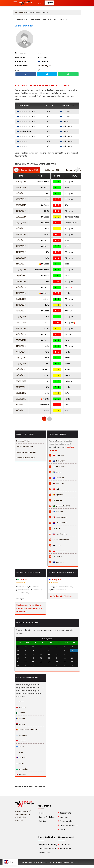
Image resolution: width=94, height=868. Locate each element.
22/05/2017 (21, 258)
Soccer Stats (65, 813)
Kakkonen (22, 141)
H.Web (55, 528)
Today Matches (67, 821)
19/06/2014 (21, 405)
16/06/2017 (21, 246)
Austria (21, 763)
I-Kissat (68, 375)
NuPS (47, 199)
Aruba (20, 747)
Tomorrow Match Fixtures (26, 458)
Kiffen (67, 276)
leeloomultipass (59, 540)
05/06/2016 (21, 340)
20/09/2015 (21, 364)
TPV (67, 205)
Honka (64, 121)
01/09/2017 (21, 199)
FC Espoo (65, 111)
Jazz (67, 264)
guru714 (55, 500)
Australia (21, 758)
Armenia (21, 741)
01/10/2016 (21, 276)
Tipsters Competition (69, 825)
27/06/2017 (21, 234)
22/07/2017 (21, 217)
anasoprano (57, 551)
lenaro (55, 545)
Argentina (22, 735)
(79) (27, 170)
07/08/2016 (21, 317)
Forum (63, 829)
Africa (20, 702)
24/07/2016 (21, 323)
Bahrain (21, 775)
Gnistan (46, 370)
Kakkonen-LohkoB (26, 111)
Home (42, 813)
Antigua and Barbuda (27, 730)
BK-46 (47, 211)
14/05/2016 (21, 346)
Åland (47, 323)
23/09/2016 (21, 281)
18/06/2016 (21, 334)
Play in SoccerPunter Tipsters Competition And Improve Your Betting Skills (30, 608)
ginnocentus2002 (59, 506)
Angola (21, 724)
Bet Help (43, 821)
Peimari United (43, 182)
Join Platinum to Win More (60, 596)
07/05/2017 (21, 270)
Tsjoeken (56, 495)
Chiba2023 (57, 557)
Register (49, 3)
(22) (51, 170)
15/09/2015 (21, 370)
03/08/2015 (21, 399)
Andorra (21, 718)
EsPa (67, 188)
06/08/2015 (21, 393)
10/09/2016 (21, 293)
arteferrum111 (57, 467)
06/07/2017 (21, 223)
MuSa (47, 234)
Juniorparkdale (58, 517)
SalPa (47, 193)
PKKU (47, 364)
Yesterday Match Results (26, 452)
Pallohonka (66, 126)
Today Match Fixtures (25, 447)
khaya (55, 472)
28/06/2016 (21, 328)
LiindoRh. (22, 580)
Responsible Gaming (48, 844)
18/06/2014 (21, 411)
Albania (21, 707)
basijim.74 (56, 478)
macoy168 (56, 455)
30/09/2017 (21, 182)
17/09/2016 (21, 287)
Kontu (47, 346)
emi (54, 489)
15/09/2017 (21, 193)
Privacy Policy (45, 853)
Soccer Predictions (47, 817)
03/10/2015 (21, 352)
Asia (20, 752)
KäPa (47, 258)
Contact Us (65, 844)
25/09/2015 (21, 358)
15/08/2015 (21, 387)
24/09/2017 (21, 188)
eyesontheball (58, 523)
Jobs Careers (65, 849)
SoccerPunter (20, 12)
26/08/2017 (21, 205)
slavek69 (56, 512)
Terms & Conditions (48, 849)
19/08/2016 (21, 305)
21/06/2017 (21, 240)
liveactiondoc (58, 534)
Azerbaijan (22, 769)
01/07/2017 (21, 229)
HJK (66, 411)
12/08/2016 (21, 311)
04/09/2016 (21, 299)
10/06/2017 (21, 252)
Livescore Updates (24, 441)
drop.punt (56, 562)
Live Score (64, 817)
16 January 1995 (46, 66)
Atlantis (68, 358)
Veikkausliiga (24, 131)
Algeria (21, 713)
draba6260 (57, 461)
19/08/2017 (21, 211)
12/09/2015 (21, 375)
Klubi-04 (69, 311)
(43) (75, 170)
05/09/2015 (21, 381)
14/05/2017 (21, 264)
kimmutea (56, 483)
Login (40, 3)
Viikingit (46, 299)
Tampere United (72, 217)
